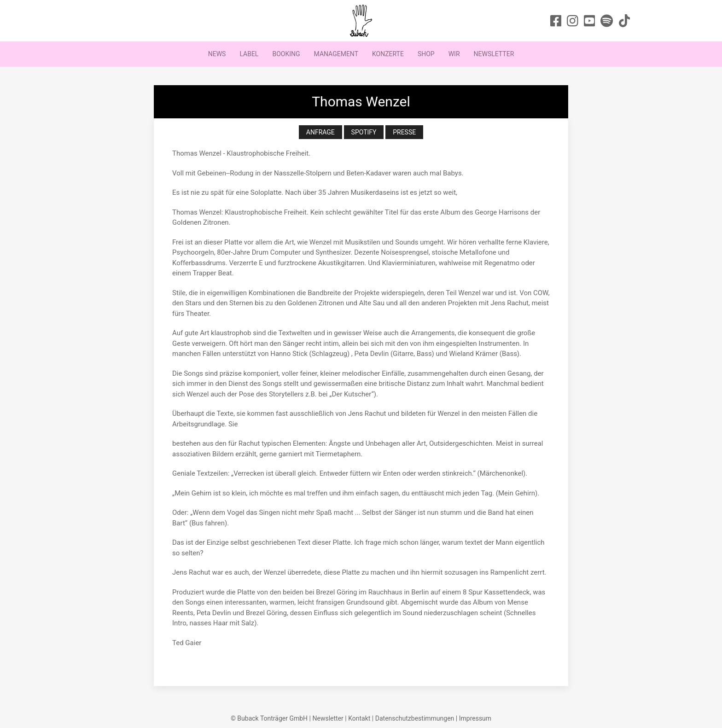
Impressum (475, 718)
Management (336, 54)
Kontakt (359, 718)
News (217, 54)
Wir (454, 54)
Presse (404, 132)
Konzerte (388, 54)
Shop (426, 54)
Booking (286, 54)
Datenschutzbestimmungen (415, 718)
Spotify (364, 132)
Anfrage (320, 132)
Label (249, 54)
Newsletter (494, 54)
